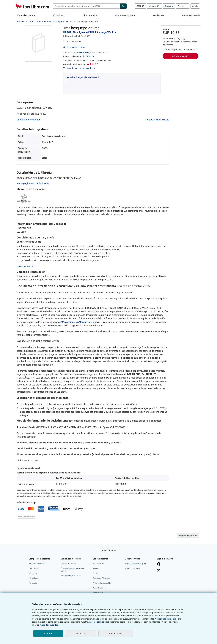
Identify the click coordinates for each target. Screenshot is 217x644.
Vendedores (158, 15)
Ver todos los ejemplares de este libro (84, 77)
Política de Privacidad (101, 578)
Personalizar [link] (115, 633)
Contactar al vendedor (28, 120)
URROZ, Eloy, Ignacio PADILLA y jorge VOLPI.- (50, 22)
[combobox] (86, 6)
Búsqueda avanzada (26, 15)
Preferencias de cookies (165, 619)
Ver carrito (33, 583)
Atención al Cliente (132, 568)
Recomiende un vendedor (71, 576)
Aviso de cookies (99, 588)
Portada (20, 22)
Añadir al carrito (181, 56)
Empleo (96, 573)
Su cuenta (169, 6)
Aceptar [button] (48, 633)
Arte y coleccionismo (125, 15)
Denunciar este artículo (157, 120)
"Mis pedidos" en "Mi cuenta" (76, 322)
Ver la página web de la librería (33, 183)
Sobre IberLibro (99, 563)
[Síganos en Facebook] (159, 564)
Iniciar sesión (154, 6)
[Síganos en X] (159, 571)
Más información (25, 266)
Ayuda (195, 6)
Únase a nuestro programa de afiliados (72, 570)
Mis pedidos (33, 578)
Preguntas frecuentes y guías (136, 563)
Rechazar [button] (81, 633)
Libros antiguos (90, 15)
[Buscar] (123, 6)
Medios (96, 568)
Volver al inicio (109, 550)
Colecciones (59, 15)
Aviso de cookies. (96, 622)
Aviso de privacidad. (49, 625)
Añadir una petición (188, 536)
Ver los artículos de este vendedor (79, 68)
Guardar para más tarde (74, 47)
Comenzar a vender (191, 15)
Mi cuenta (33, 573)
